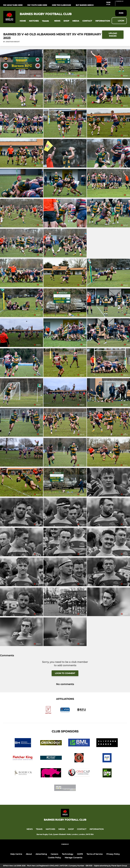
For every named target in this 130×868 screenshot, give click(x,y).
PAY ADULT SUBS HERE (13, 5)
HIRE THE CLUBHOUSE (61, 5)
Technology (68, 854)
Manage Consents (73, 858)
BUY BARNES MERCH (85, 5)
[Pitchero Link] (121, 4)
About (29, 854)
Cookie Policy (54, 858)
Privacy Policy (113, 854)
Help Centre (16, 854)
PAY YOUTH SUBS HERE (37, 5)
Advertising (41, 854)
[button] (23, 21)
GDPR (80, 854)
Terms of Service (95, 854)
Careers (54, 854)
